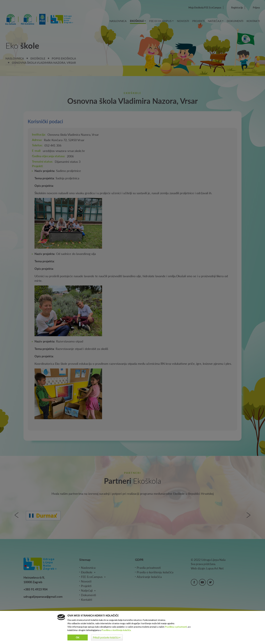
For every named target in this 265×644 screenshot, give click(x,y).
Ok (78, 637)
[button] (107, 637)
